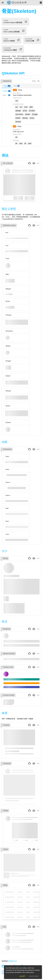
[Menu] (3, 3)
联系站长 (13, 961)
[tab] (7, 86)
